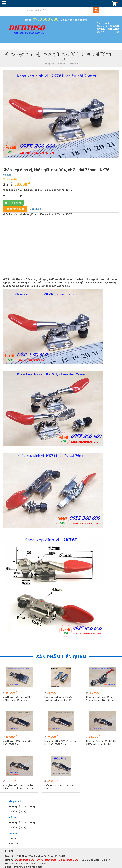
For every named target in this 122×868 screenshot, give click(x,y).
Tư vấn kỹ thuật (18, 811)
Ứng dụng (36, 209)
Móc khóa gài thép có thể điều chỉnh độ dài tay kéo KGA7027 (58, 699)
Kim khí (62, 64)
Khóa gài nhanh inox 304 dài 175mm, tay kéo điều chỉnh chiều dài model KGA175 (101, 699)
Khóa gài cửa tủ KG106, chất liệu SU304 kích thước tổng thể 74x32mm (101, 743)
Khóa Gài (74, 64)
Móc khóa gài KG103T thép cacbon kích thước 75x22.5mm (60, 743)
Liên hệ (13, 844)
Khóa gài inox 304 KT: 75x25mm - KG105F (60, 787)
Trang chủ (49, 64)
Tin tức (13, 839)
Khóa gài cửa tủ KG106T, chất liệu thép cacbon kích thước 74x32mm (18, 787)
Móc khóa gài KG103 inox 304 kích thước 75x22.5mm (18, 743)
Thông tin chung (15, 209)
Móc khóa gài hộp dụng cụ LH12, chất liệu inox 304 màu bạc (18, 699)
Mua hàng (13, 203)
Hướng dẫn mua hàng (22, 806)
